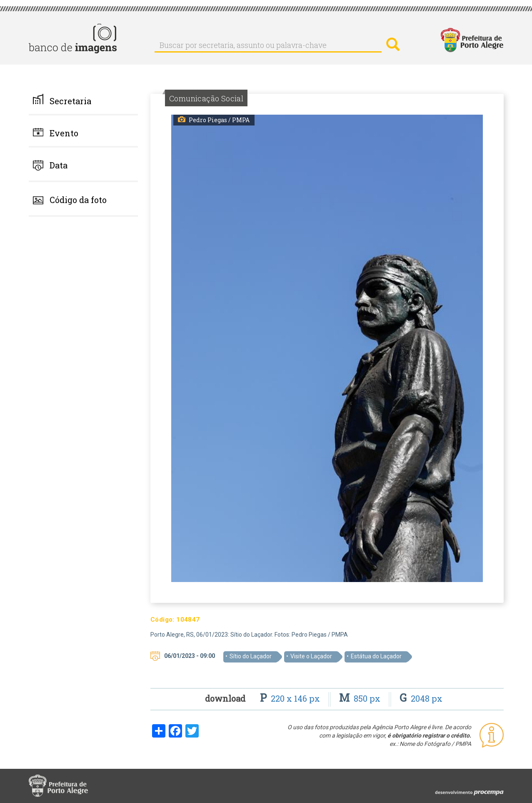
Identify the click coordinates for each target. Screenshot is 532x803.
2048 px (421, 698)
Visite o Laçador (311, 656)
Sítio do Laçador (251, 656)
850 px (361, 698)
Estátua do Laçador (376, 656)
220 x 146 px (291, 698)
